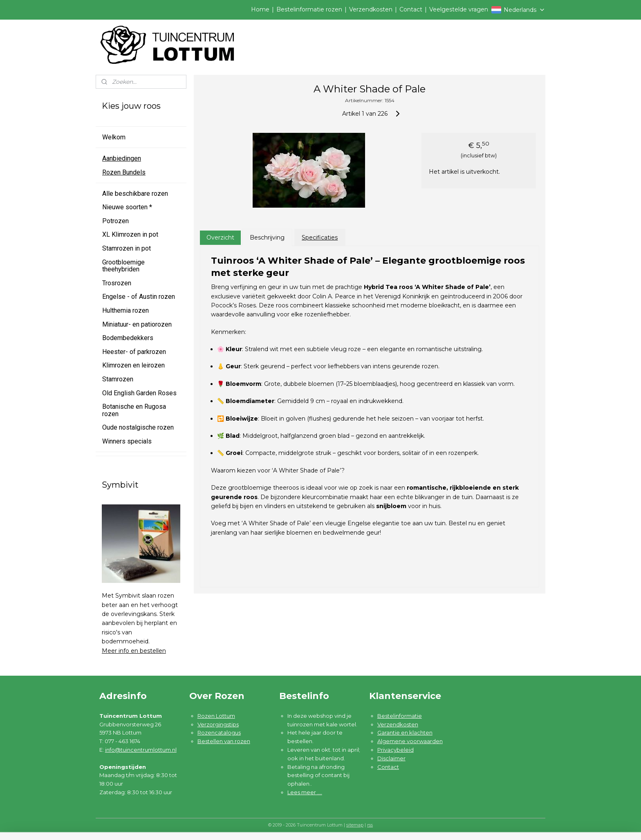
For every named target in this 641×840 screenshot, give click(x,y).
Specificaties (320, 237)
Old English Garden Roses (139, 393)
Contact (411, 9)
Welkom (114, 137)
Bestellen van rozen (224, 741)
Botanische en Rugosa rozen (134, 410)
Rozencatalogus (219, 732)
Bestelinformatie (400, 716)
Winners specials (127, 441)
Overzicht (220, 237)
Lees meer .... (305, 792)
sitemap (355, 825)
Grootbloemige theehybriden (123, 266)
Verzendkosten (371, 9)
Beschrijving (267, 237)
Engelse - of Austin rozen (139, 297)
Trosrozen (117, 283)
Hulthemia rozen (126, 310)
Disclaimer (391, 758)
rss (370, 825)
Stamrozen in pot (127, 248)
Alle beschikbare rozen (135, 194)
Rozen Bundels (124, 172)
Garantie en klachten (405, 732)
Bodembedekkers (128, 338)
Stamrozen (118, 379)
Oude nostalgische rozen (138, 427)
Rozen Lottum (216, 716)
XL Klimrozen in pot (130, 234)
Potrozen (115, 221)
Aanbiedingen (122, 158)
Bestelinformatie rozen (309, 9)
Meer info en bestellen (134, 651)
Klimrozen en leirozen (133, 365)
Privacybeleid (396, 750)
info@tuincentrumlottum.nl (141, 750)
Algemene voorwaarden (410, 741)
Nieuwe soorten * (127, 207)
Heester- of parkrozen (134, 352)
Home (260, 9)
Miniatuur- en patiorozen (137, 324)
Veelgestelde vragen (459, 9)
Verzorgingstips (218, 724)
